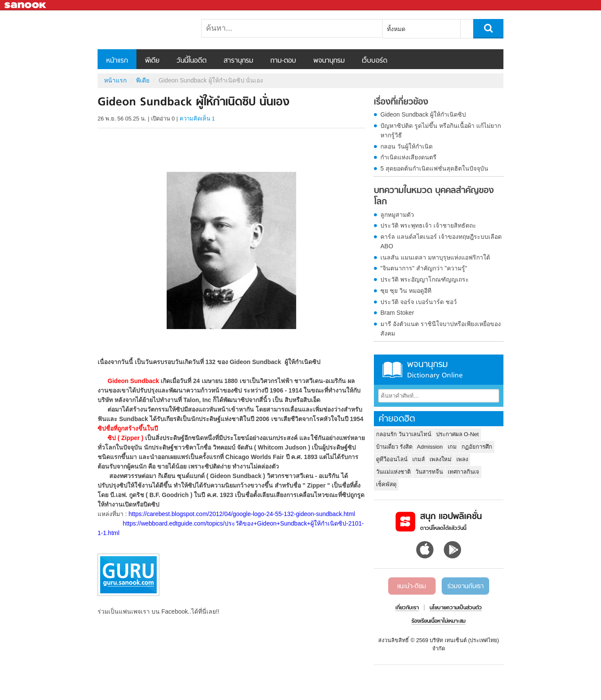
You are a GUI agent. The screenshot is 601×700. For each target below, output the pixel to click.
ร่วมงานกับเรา (465, 586)
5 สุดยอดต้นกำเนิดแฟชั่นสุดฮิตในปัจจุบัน (434, 168)
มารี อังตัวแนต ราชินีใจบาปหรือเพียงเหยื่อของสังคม (441, 329)
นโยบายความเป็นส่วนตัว (456, 608)
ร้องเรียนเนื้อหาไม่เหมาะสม (438, 621)
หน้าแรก (117, 61)
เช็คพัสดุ (386, 484)
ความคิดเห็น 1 (197, 119)
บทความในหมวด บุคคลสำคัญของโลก (434, 196)
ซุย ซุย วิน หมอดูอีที (406, 291)
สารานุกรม (238, 61)
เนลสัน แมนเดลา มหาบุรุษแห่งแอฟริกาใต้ (435, 257)
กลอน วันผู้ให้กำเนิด (406, 146)
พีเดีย (152, 61)
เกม (452, 447)
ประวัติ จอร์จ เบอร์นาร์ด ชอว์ (419, 302)
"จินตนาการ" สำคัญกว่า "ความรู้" (424, 268)
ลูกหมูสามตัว (397, 215)
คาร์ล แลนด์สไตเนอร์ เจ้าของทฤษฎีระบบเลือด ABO (441, 241)
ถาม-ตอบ (283, 61)
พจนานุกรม (329, 61)
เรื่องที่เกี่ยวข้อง (401, 102)
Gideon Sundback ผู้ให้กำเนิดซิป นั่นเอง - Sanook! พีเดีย (143, 30)
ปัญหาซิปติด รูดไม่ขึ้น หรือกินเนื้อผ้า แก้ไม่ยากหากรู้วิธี (441, 130)
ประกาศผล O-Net (457, 434)
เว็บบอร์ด (375, 61)
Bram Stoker (397, 313)
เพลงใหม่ (441, 459)
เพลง (462, 459)
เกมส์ (419, 459)
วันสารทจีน (429, 472)
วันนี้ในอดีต (191, 61)
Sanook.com (26, 5)
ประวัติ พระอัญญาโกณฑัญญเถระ (425, 279)
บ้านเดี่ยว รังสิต (394, 447)
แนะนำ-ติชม (412, 586)
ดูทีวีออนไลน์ (392, 459)
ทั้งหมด (396, 29)
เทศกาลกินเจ (463, 472)
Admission (430, 447)
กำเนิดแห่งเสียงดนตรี (408, 157)
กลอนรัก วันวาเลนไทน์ (404, 434)
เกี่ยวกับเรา (407, 608)
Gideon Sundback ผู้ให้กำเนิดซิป (423, 114)
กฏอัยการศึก (477, 447)
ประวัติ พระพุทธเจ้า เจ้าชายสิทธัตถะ (428, 225)
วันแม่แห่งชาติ (393, 472)
